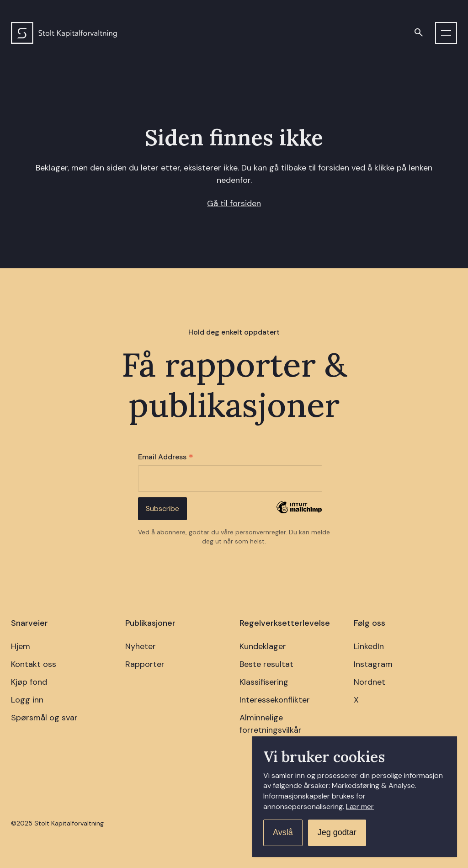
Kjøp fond (29, 682)
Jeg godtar (337, 832)
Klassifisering (264, 682)
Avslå (283, 832)
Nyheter (141, 646)
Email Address (166, 457)
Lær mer (360, 807)
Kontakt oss (34, 664)
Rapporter (145, 664)
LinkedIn (369, 646)
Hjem (21, 646)
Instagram (373, 664)
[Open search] (419, 33)
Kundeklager (263, 646)
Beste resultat (266, 664)
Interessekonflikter (275, 700)
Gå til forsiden (234, 203)
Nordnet (370, 682)
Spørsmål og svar (44, 718)
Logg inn (27, 700)
